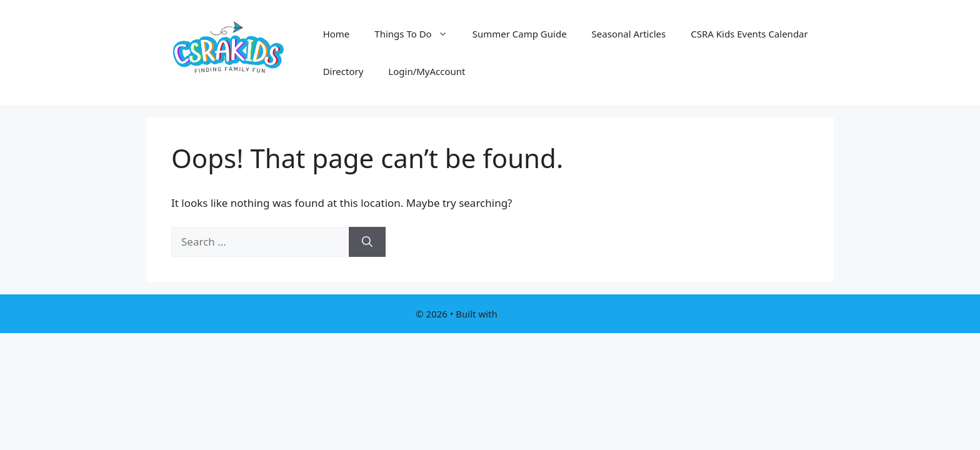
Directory (343, 71)
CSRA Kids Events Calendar (749, 34)
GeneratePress (532, 314)
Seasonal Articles (629, 34)
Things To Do (417, 34)
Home (337, 34)
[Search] (367, 242)
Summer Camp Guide (520, 34)
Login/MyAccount (427, 71)
